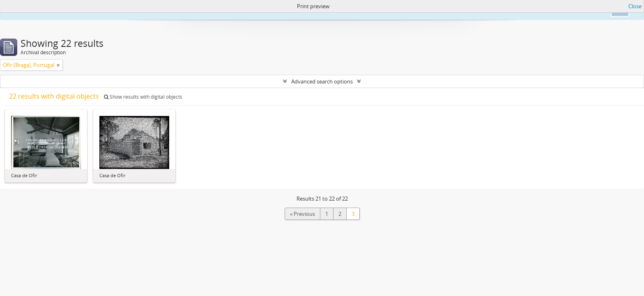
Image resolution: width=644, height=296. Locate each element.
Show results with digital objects (143, 97)
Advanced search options (322, 81)
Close (635, 6)
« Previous (302, 214)
